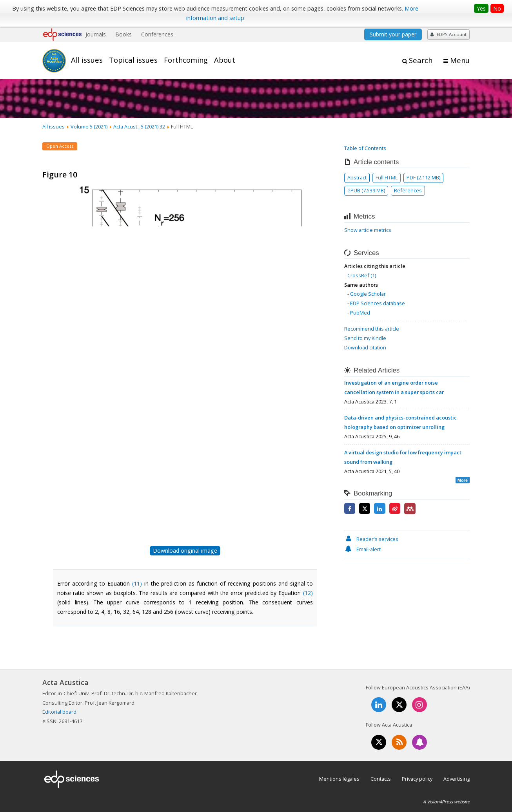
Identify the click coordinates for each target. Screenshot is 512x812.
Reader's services (371, 539)
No (497, 8)
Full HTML (387, 177)
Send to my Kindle (365, 338)
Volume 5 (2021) (89, 127)
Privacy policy (417, 779)
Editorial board (59, 712)
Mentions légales (339, 779)
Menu (460, 60)
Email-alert (362, 549)
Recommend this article (372, 329)
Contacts (381, 779)
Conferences (157, 34)
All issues (87, 60)
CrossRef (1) (362, 275)
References (408, 190)
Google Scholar (368, 294)
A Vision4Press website (446, 802)
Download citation (365, 347)
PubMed (360, 313)
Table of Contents (365, 148)
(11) (137, 583)
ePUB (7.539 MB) (366, 190)
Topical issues (133, 60)
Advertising (457, 779)
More (463, 480)
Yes (481, 8)
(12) (308, 593)
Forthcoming (186, 60)
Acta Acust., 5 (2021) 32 (139, 127)
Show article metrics (368, 230)
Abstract (357, 177)
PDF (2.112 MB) (423, 177)
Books (123, 34)
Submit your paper (393, 34)
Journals (96, 34)
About (225, 60)
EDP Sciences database (378, 303)
